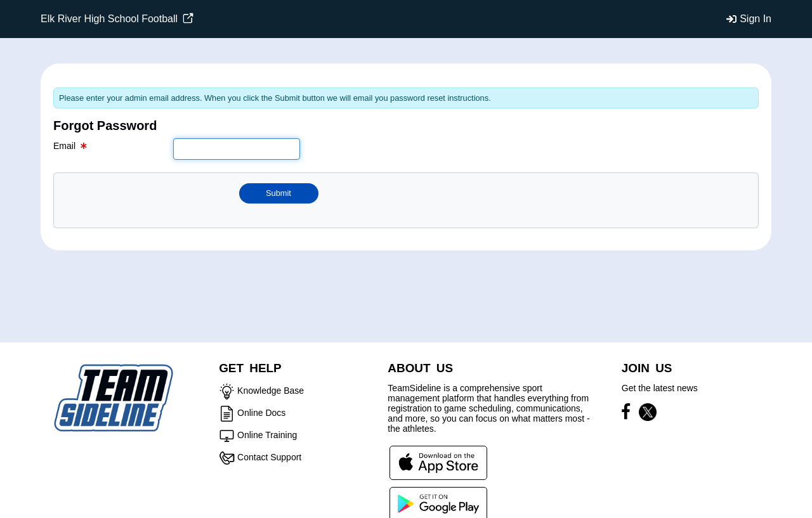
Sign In (756, 19)
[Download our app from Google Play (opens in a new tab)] (438, 503)
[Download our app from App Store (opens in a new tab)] (438, 462)
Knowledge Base (271, 391)
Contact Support (269, 457)
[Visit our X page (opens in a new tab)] (648, 414)
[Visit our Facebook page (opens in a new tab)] (629, 414)
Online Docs (261, 413)
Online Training (267, 435)
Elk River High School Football (117, 19)
